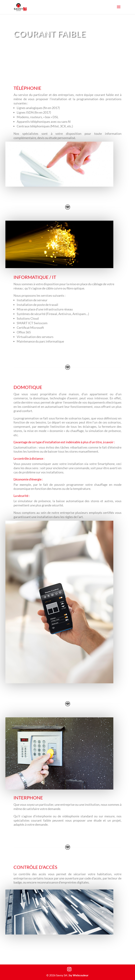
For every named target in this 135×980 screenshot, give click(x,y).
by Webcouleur (79, 975)
